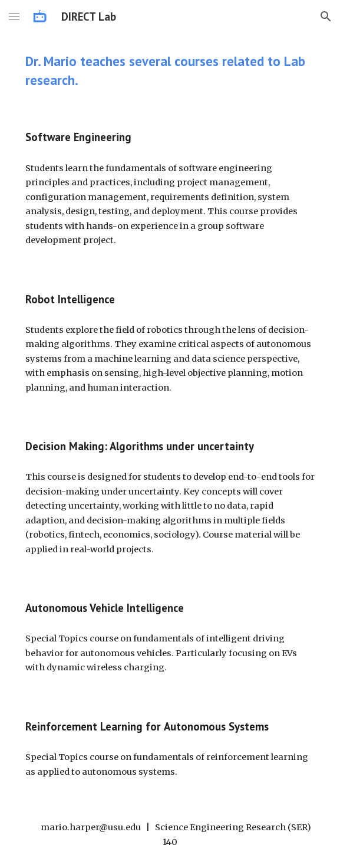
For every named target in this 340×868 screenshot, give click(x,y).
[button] (14, 16)
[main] (170, 71)
